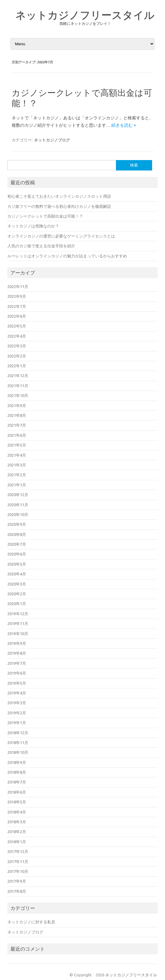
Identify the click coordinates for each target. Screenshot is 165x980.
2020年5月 (17, 564)
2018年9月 (17, 762)
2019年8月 (17, 653)
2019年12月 (18, 614)
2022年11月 (18, 286)
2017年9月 (17, 881)
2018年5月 (17, 802)
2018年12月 (18, 733)
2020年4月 (17, 574)
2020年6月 (17, 554)
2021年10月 (18, 395)
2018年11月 (18, 742)
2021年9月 (17, 406)
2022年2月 (17, 356)
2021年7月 (17, 425)
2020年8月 (17, 534)
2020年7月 (17, 544)
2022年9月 (17, 296)
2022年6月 (17, 316)
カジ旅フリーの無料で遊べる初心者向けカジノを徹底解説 (59, 206)
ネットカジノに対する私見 (31, 922)
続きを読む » (124, 125)
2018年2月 (17, 832)
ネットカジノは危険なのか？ (33, 226)
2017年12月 (18, 851)
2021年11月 (18, 386)
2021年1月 (17, 485)
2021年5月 (17, 445)
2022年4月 (17, 336)
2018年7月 (17, 782)
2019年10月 (18, 634)
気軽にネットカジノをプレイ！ (85, 23)
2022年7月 (17, 306)
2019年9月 (17, 643)
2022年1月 (17, 366)
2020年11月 (18, 505)
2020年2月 (17, 594)
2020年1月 (17, 604)
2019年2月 (17, 713)
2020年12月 (18, 495)
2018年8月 (17, 772)
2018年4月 (17, 812)
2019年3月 (17, 703)
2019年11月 (18, 623)
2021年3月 (17, 465)
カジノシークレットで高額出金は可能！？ (45, 216)
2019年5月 (17, 683)
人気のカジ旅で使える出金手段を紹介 (41, 246)
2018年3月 (17, 822)
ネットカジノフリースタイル (85, 15)
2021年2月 (17, 475)
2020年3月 (17, 584)
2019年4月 (17, 693)
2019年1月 (17, 723)
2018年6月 (17, 792)
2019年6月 (17, 673)
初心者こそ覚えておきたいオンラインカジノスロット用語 (59, 196)
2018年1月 (17, 842)
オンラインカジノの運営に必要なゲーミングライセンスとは (61, 236)
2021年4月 (17, 455)
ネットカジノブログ (52, 140)
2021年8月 (17, 415)
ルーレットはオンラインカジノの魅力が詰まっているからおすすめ (67, 256)
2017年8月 (17, 891)
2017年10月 (18, 871)
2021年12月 (18, 376)
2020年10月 (18, 514)
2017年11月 (18, 862)
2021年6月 (17, 435)
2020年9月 (17, 524)
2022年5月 (17, 326)
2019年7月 (17, 663)
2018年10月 (18, 752)
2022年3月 (17, 346)
